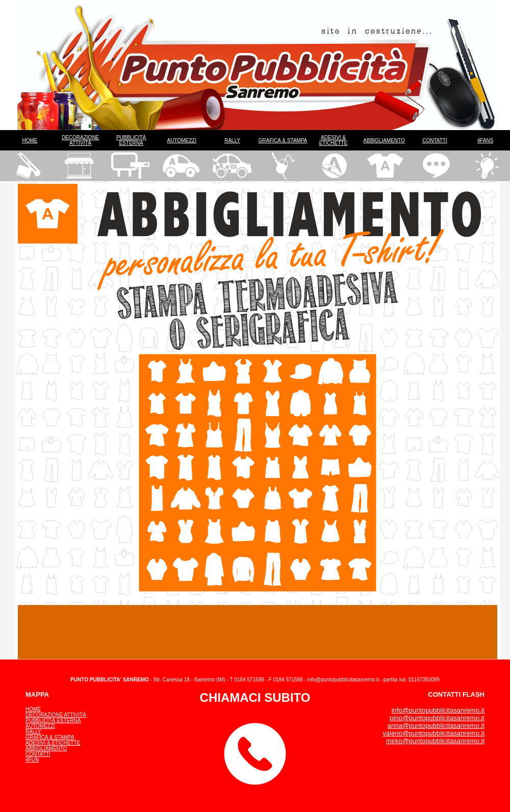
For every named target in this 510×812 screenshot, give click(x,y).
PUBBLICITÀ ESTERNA (131, 140)
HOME (30, 141)
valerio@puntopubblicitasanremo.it (433, 733)
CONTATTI (435, 141)
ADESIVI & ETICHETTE (334, 140)
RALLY (232, 141)
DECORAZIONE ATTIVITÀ (80, 140)
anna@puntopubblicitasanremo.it (436, 726)
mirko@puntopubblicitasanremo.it (435, 741)
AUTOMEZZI (182, 141)
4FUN (32, 760)
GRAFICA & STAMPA (283, 141)
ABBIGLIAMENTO (384, 141)
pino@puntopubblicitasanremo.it (437, 718)
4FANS (486, 141)
